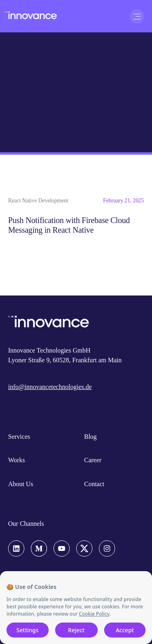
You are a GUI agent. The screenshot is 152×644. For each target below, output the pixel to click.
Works (16, 460)
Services (19, 437)
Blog (91, 437)
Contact (94, 484)
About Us (21, 484)
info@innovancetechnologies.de (50, 387)
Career (93, 460)
